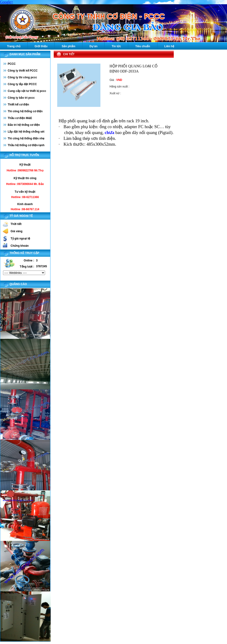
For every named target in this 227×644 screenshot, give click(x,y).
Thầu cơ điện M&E (20, 118)
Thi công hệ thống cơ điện (25, 111)
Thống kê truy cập (24, 253)
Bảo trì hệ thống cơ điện (24, 125)
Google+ (7, 2)
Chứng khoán (20, 246)
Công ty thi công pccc (22, 77)
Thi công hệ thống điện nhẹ (26, 138)
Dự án (93, 46)
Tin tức (116, 46)
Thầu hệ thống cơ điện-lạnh (26, 145)
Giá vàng (16, 231)
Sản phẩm (68, 46)
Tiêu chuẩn (143, 46)
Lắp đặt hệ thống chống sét (26, 132)
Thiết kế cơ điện (18, 105)
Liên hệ (169, 46)
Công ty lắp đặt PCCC (22, 84)
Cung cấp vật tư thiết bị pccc (27, 91)
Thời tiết (16, 224)
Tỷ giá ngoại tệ (20, 239)
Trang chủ (14, 46)
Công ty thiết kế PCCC (23, 71)
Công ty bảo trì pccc (21, 98)
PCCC (12, 64)
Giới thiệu (41, 46)
